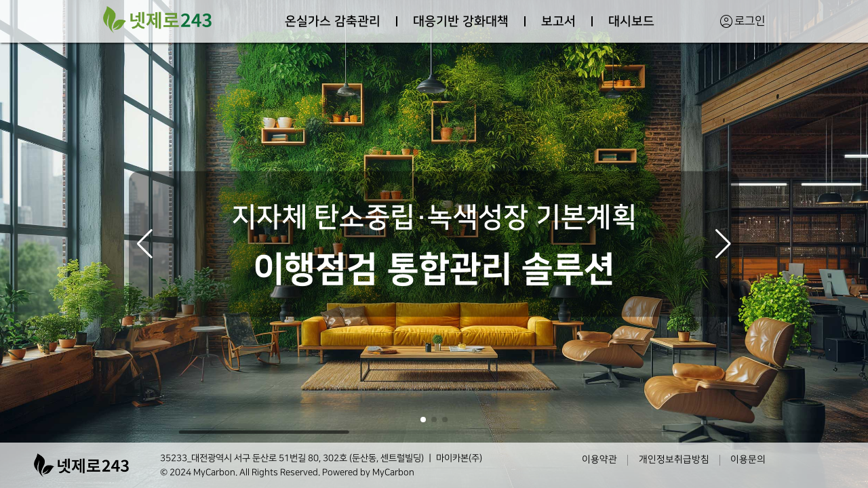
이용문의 (748, 460)
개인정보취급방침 (674, 460)
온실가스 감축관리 (333, 21)
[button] (145, 244)
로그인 (742, 21)
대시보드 (631, 21)
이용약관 (599, 460)
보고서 (558, 21)
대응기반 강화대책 (461, 21)
